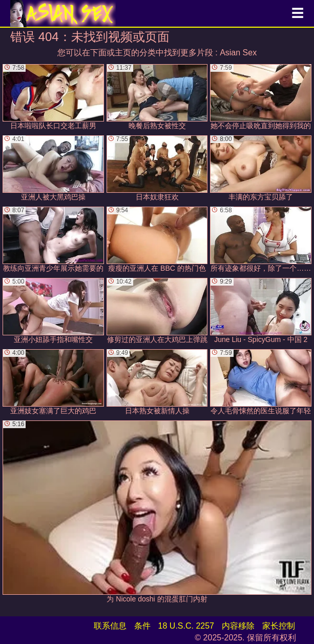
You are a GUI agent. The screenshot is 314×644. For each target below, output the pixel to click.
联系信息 (110, 626)
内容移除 (238, 626)
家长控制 (279, 626)
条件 (142, 626)
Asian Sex (238, 53)
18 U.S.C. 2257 (186, 626)
